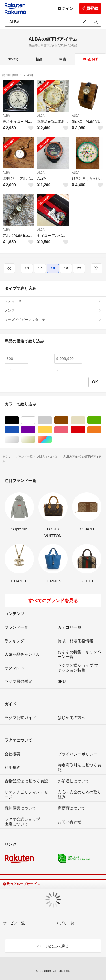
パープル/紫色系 (35, 430)
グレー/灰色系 (52, 420)
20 (79, 268)
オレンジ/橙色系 (101, 430)
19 (66, 268)
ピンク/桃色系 (68, 430)
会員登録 (90, 8)
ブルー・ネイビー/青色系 (19, 430)
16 (27, 268)
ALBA (6, 116)
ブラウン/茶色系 (68, 420)
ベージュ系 (85, 420)
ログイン (65, 8)
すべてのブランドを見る (53, 601)
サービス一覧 (14, 923)
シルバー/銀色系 (19, 439)
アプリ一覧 (65, 923)
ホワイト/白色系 (35, 420)
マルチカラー (52, 439)
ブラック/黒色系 (19, 420)
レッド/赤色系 (85, 430)
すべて (14, 59)
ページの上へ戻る (53, 946)
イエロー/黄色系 (52, 430)
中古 (63, 59)
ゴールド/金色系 (35, 439)
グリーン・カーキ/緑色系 (101, 420)
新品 (39, 59)
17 (40, 268)
